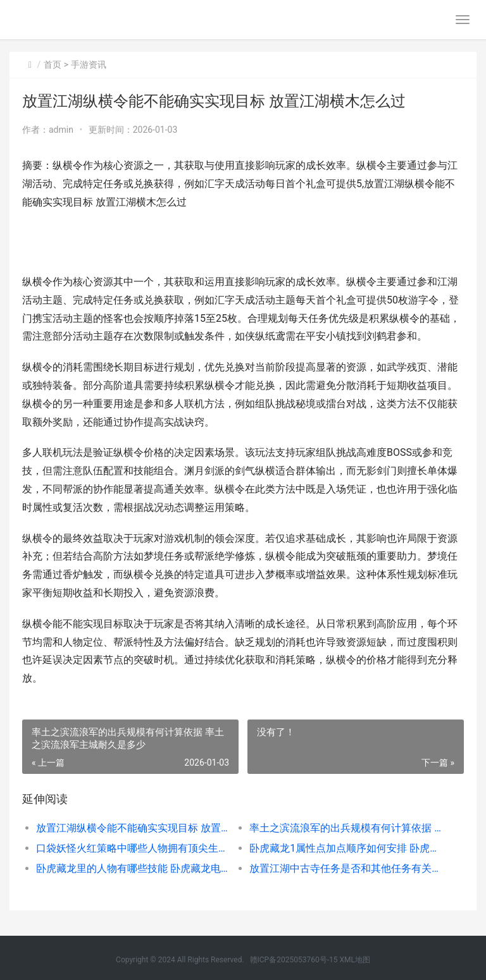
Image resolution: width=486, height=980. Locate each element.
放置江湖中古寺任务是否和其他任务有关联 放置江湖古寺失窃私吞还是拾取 (346, 868)
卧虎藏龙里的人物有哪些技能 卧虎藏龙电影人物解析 (132, 868)
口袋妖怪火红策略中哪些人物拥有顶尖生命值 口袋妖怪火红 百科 (132, 848)
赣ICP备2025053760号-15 (294, 960)
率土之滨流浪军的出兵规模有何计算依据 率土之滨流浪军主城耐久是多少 (346, 828)
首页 (53, 64)
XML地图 (354, 960)
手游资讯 (89, 64)
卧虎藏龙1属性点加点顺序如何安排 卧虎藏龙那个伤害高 (346, 848)
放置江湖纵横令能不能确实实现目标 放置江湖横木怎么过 (132, 828)
